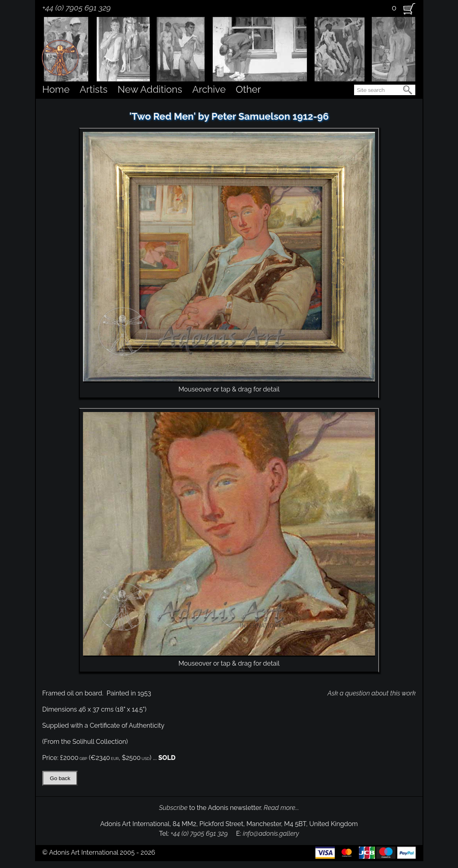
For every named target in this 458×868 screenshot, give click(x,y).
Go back (60, 778)
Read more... (282, 808)
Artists (94, 89)
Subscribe (173, 808)
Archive (209, 89)
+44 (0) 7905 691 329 (77, 8)
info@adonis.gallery (271, 834)
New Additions (150, 89)
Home (56, 89)
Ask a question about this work (372, 693)
